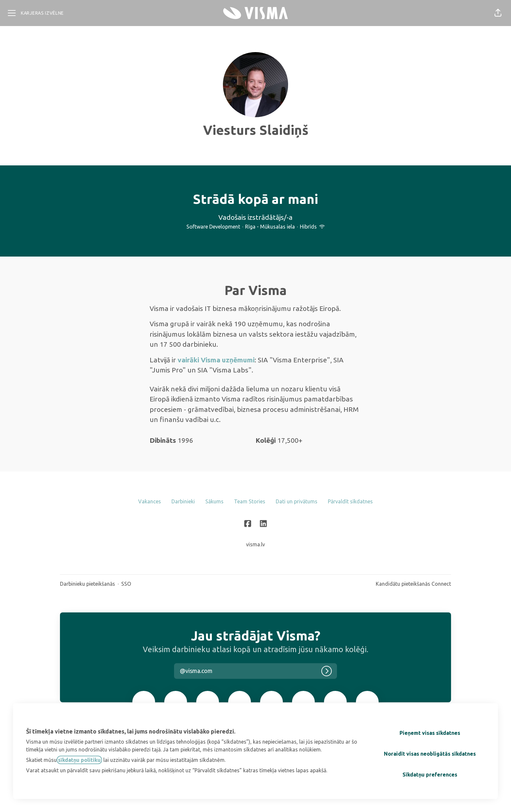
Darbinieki (183, 501)
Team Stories (250, 501)
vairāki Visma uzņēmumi (216, 360)
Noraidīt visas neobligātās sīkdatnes (430, 754)
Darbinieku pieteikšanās (88, 584)
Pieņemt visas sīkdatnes (430, 733)
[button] (498, 13)
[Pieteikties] (327, 671)
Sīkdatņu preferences (430, 775)
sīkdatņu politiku (79, 760)
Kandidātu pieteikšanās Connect (413, 584)
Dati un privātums (297, 501)
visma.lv (255, 544)
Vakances (150, 501)
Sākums (214, 501)
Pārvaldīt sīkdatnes (350, 501)
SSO (126, 584)
